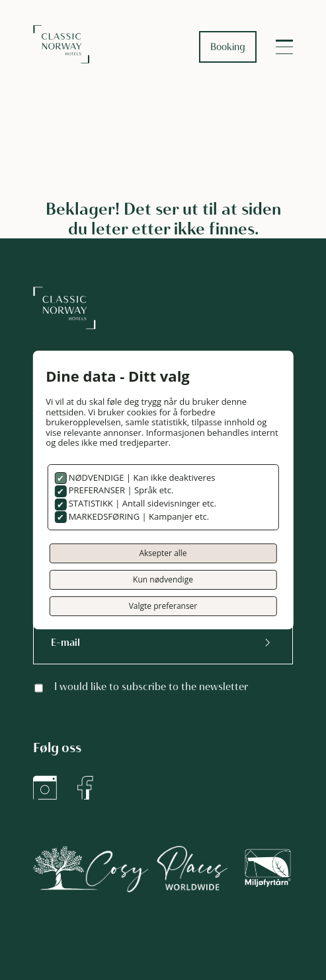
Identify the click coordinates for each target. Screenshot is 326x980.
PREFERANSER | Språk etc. (120, 490)
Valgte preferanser (163, 606)
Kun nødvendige (163, 579)
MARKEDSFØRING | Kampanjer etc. (138, 516)
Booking (228, 47)
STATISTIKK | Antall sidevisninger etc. (141, 503)
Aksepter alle (163, 553)
